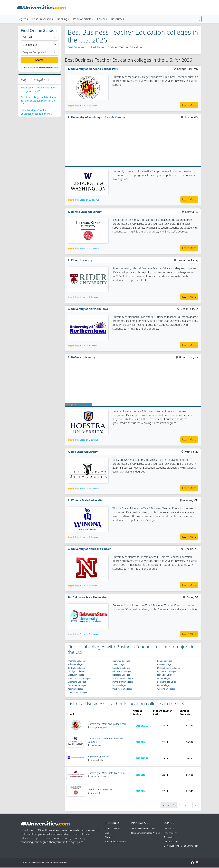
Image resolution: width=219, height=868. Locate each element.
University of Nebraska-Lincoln (91, 549)
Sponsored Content (30, 68)
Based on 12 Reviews (89, 488)
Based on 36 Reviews (89, 200)
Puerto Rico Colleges (77, 692)
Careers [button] (102, 19)
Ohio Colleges (164, 678)
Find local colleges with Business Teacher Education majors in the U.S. (38, 101)
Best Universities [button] (43, 19)
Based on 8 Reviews (89, 346)
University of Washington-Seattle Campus (98, 117)
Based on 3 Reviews (89, 537)
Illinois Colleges (165, 661)
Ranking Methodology (115, 842)
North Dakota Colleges (123, 678)
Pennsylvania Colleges (123, 682)
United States (96, 47)
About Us (109, 837)
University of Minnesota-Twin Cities (107, 773)
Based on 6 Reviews (89, 440)
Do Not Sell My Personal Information (181, 846)
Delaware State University (90, 597)
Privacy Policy (170, 833)
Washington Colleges (122, 689)
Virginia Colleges (76, 689)
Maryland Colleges (121, 668)
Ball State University (84, 452)
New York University (99, 757)
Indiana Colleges (76, 664)
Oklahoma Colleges (77, 682)
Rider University (82, 260)
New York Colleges (166, 675)
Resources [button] (118, 19)
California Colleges (121, 661)
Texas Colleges (119, 685)
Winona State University (87, 500)
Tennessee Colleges (77, 685)
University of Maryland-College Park (95, 69)
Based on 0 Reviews (89, 297)
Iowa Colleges (119, 664)
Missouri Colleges (76, 675)
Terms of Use (170, 837)
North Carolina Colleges (79, 678)
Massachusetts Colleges (168, 668)
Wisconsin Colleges (166, 689)
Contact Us (169, 829)
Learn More (189, 105)
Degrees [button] (23, 19)
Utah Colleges (164, 685)
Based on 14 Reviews (89, 248)
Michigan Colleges (76, 671)
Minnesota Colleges (122, 671)
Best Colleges (76, 47)
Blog (107, 833)
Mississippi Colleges (167, 671)
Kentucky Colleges (76, 668)
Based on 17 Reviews (89, 106)
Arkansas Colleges (76, 661)
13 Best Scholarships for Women (145, 833)
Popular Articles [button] (83, 19)
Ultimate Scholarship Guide (142, 829)
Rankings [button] (63, 19)
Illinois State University (86, 212)
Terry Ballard (84, 404)
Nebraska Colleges (121, 675)
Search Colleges (112, 829)
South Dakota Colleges (168, 682)
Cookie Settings (171, 842)
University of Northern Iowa (89, 309)
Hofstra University (83, 357)
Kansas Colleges (165, 664)
